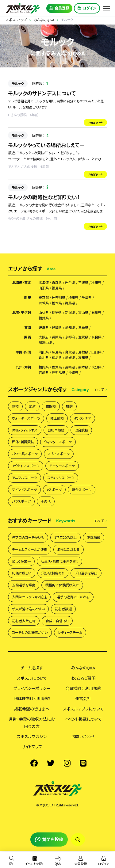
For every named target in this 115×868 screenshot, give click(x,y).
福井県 (44, 318)
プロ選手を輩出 (86, 573)
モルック (18, 83)
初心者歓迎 (63, 609)
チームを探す (32, 668)
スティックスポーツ (61, 478)
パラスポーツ (21, 501)
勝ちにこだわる (69, 549)
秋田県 (96, 282)
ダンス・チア (82, 418)
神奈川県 (59, 297)
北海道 (44, 282)
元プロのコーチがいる (28, 537)
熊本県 (83, 367)
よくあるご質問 (83, 678)
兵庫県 (57, 337)
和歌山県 (45, 343)
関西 (28, 337)
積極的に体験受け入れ (62, 585)
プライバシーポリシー (32, 688)
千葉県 (87, 297)
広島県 (57, 352)
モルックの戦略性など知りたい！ (44, 197)
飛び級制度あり (53, 573)
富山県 (83, 312)
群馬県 (70, 303)
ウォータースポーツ (26, 418)
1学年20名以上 (65, 537)
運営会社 (83, 698)
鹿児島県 (59, 373)
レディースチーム (70, 632)
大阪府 (44, 337)
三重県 (83, 327)
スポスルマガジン (32, 736)
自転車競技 (56, 430)
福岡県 (44, 367)
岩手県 (70, 282)
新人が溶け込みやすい (28, 609)
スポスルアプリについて (83, 709)
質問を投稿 (49, 839)
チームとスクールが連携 (30, 549)
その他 (46, 501)
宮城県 (83, 282)
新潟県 (70, 312)
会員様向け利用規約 (83, 688)
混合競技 (81, 430)
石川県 (96, 312)
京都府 (70, 337)
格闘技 (51, 406)
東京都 (44, 297)
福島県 (57, 288)
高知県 (83, 358)
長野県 (57, 312)
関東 (28, 297)
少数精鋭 (94, 537)
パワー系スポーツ (25, 454)
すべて (100, 390)
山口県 (96, 352)
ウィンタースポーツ (58, 442)
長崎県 (70, 367)
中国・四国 (23, 352)
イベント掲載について (83, 719)
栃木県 (57, 303)
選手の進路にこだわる (73, 597)
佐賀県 (57, 367)
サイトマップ (32, 746)
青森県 (57, 282)
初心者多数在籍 (24, 621)
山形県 (44, 288)
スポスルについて (32, 678)
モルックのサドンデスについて (42, 93)
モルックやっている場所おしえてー (46, 145)
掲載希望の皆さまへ (32, 709)
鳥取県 (70, 352)
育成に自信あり (57, 621)
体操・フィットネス (25, 430)
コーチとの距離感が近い (30, 632)
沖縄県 (73, 373)
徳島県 (57, 358)
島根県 (83, 352)
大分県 (96, 367)
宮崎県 (44, 373)
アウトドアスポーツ (26, 466)
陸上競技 (57, 418)
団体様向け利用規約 (32, 698)
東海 (28, 327)
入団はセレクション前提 (29, 597)
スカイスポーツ (59, 454)
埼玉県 (73, 297)
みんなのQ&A (83, 668)
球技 (15, 406)
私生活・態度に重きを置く (59, 561)
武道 (32, 406)
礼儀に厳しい (22, 573)
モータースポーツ (62, 466)
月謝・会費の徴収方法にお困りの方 (32, 722)
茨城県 (44, 303)
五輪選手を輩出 (24, 585)
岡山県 (44, 352)
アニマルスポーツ (25, 478)
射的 (69, 406)
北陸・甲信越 (22, 312)
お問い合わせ (83, 736)
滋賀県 (83, 337)
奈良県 (96, 337)
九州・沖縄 (23, 367)
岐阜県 (44, 327)
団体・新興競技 (23, 442)
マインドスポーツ (24, 489)
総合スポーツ (82, 489)
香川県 (44, 358)
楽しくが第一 (21, 561)
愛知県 (70, 327)
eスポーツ (54, 489)
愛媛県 (70, 358)
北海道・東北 (22, 282)
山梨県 (44, 312)
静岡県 (57, 327)
